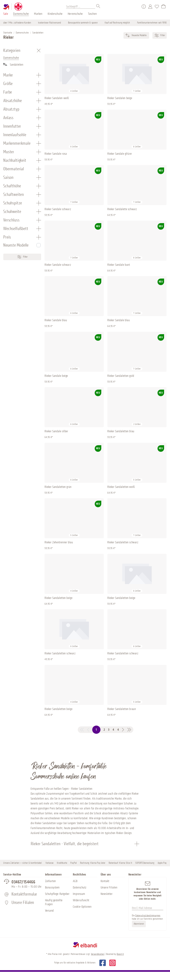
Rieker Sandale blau (56, 320)
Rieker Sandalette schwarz (122, 209)
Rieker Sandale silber (56, 431)
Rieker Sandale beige (56, 376)
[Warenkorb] (163, 7)
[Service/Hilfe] (144, 7)
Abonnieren (139, 924)
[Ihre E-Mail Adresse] (148, 908)
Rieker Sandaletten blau (121, 431)
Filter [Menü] (22, 257)
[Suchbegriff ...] (81, 7)
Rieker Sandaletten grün (58, 487)
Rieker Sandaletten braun (122, 709)
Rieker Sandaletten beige (58, 598)
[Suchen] (98, 7)
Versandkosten (98, 954)
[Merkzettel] (157, 7)
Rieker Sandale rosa (56, 154)
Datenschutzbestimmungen (148, 916)
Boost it (120, 954)
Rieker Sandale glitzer (120, 154)
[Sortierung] (139, 35)
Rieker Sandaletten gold (121, 376)
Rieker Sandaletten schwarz (123, 542)
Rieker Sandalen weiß (57, 98)
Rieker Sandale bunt (119, 265)
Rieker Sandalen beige (120, 98)
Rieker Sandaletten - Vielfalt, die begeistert (65, 844)
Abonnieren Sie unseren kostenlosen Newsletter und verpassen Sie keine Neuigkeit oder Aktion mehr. (148, 891)
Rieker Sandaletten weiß (121, 487)
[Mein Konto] (150, 7)
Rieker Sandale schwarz (58, 209)
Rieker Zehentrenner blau (59, 542)
